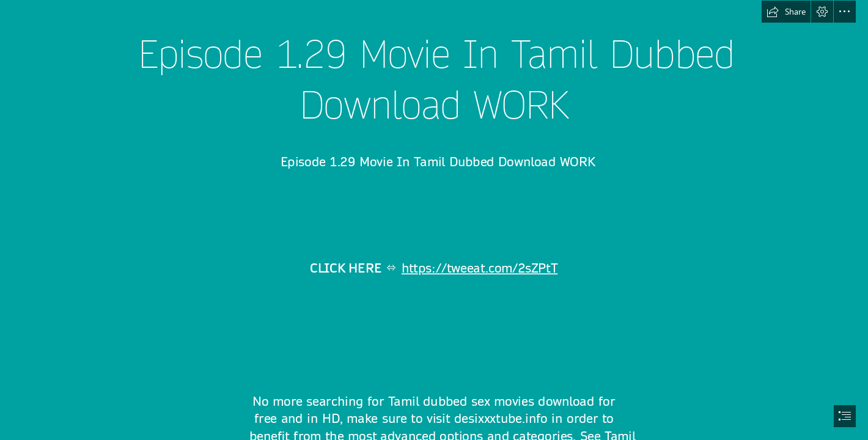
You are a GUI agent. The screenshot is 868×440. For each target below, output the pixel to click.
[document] (434, 220)
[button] (786, 12)
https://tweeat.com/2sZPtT (480, 268)
